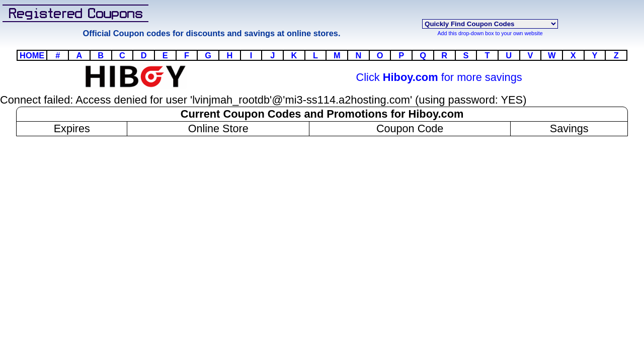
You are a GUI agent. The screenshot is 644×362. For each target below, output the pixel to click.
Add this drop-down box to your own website (490, 33)
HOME (32, 55)
